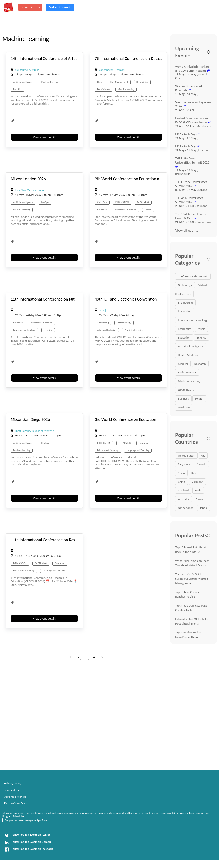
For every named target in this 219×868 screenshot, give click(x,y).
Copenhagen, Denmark (112, 70)
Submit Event (60, 7)
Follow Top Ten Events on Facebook (29, 850)
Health (199, 399)
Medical (183, 364)
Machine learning (50, 82)
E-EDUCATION (122, 202)
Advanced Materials (107, 330)
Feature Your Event (16, 803)
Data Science (103, 89)
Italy (194, 473)
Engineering (185, 303)
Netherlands (186, 508)
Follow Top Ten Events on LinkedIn (28, 843)
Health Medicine (188, 355)
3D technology (124, 323)
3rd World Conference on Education (125, 419)
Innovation (185, 311)
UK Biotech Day (185, 134)
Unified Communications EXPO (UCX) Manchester (192, 120)
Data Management (119, 82)
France (200, 499)
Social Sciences (187, 372)
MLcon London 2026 (28, 179)
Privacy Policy (13, 783)
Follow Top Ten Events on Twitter (27, 835)
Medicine (184, 407)
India (198, 490)
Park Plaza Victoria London (30, 190)
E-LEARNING (143, 202)
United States (186, 455)
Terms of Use (12, 790)
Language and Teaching (24, 330)
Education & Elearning (126, 210)
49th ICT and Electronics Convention (126, 299)
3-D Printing (103, 323)
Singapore (184, 464)
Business (183, 399)
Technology (185, 285)
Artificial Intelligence (23, 82)
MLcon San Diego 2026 (30, 419)
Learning (48, 330)
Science (202, 338)
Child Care (102, 202)
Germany (197, 482)
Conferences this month (193, 276)
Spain (181, 473)
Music (202, 329)
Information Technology (193, 320)
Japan (203, 508)
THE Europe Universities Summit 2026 (191, 184)
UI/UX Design (186, 390)
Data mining (142, 82)
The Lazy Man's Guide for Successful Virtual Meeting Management (192, 579)
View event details (44, 137)
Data (99, 82)
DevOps (45, 202)
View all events (187, 230)
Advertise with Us (15, 797)
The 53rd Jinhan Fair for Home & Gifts (191, 216)
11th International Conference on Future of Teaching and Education (68, 299)
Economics (185, 329)
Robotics (17, 89)
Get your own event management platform (26, 820)
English (148, 210)
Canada (201, 464)
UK (203, 455)
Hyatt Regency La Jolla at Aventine (34, 431)
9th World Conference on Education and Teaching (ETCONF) (146, 179)
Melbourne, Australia (27, 70)
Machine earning (126, 89)
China (181, 482)
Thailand (183, 490)
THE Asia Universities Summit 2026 (189, 200)
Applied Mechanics (134, 330)
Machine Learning (189, 381)
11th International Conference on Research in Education (59, 540)
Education (102, 210)
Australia (183, 499)
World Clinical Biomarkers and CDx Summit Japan (192, 69)
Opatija (103, 310)
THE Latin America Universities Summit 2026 (192, 160)
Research (200, 364)
